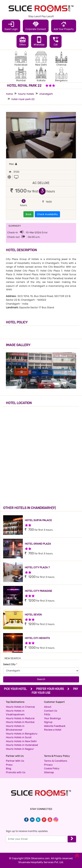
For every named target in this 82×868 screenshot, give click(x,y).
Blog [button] (9, 768)
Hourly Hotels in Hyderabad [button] (22, 745)
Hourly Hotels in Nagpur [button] (20, 749)
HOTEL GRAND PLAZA (38, 544)
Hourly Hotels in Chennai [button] (20, 707)
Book (29, 214)
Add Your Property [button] (64, 26)
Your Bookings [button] (53, 718)
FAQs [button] (47, 714)
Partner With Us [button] (15, 761)
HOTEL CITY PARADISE (38, 591)
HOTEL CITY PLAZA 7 (37, 567)
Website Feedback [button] (55, 726)
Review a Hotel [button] (53, 730)
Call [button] (56, 41)
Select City (10, 664)
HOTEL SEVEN (33, 615)
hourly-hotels (26, 94)
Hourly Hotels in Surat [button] (19, 737)
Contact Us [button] (51, 711)
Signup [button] (48, 722)
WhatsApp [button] (39, 41)
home (9, 94)
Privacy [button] (48, 765)
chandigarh (46, 94)
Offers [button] (23, 41)
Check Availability (47, 214)
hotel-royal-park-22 (23, 99)
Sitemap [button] (49, 772)
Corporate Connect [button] (36, 26)
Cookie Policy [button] (52, 768)
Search (41, 679)
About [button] (48, 707)
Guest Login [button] (11, 26)
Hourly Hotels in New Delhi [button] (21, 741)
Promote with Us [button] (16, 772)
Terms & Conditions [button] (56, 761)
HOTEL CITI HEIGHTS (37, 638)
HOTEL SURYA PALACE (38, 520)
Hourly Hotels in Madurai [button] (20, 718)
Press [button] (9, 765)
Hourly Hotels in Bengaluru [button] (22, 734)
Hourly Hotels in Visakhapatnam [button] (15, 713)
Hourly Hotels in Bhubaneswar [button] (15, 728)
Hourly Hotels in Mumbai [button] (20, 722)
